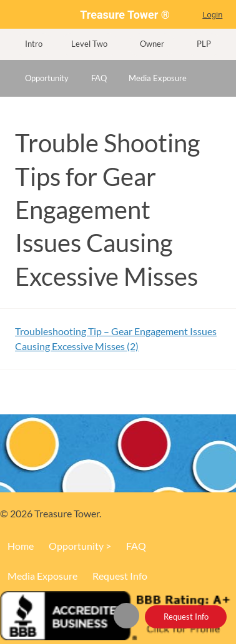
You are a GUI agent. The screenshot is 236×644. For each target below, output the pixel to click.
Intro (34, 44)
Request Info (186, 617)
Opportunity (47, 78)
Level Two (89, 44)
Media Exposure (158, 78)
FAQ (99, 78)
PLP (204, 44)
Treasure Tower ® (125, 15)
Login (212, 15)
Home (132, 614)
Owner (152, 44)
